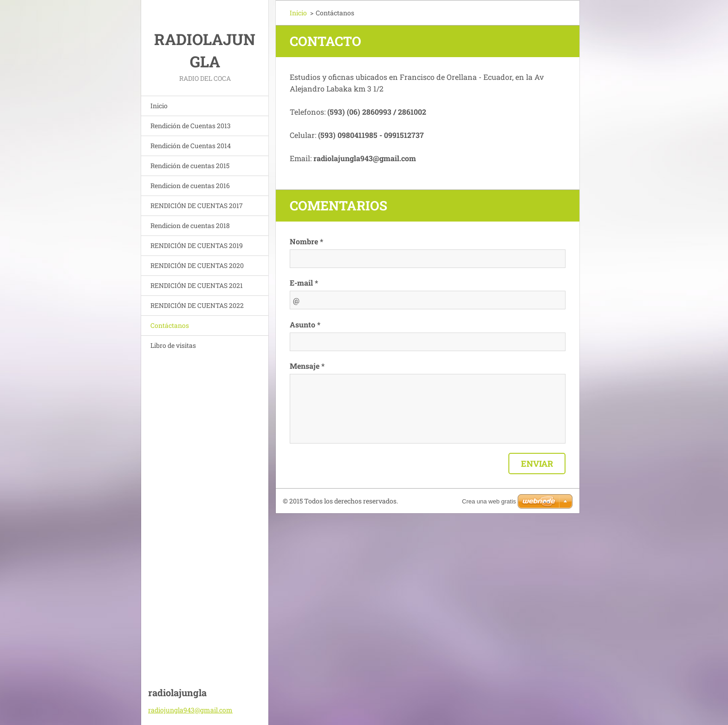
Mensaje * (307, 366)
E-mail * (304, 283)
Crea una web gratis (489, 501)
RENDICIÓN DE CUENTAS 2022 (197, 305)
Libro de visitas (173, 345)
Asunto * (305, 324)
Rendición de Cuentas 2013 (191, 126)
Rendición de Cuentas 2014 (191, 146)
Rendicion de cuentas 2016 (190, 186)
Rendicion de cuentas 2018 (190, 225)
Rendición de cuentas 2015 (190, 166)
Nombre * (306, 241)
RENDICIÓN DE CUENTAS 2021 (197, 285)
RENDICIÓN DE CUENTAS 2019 (197, 245)
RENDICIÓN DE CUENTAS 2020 (197, 265)
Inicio (159, 106)
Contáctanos (170, 325)
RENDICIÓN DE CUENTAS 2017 (197, 206)
